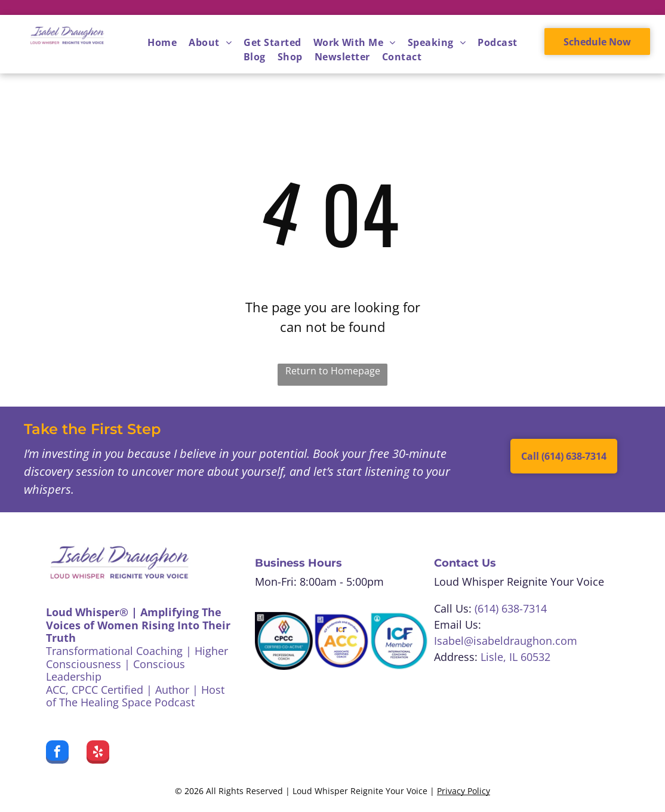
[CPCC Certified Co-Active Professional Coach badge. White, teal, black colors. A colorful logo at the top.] (284, 641)
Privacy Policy (464, 791)
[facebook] (57, 753)
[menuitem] (162, 42)
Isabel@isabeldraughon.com (506, 641)
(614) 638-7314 (511, 608)
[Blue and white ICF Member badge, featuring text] (399, 641)
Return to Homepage (333, 371)
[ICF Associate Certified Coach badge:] (342, 641)
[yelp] (98, 753)
